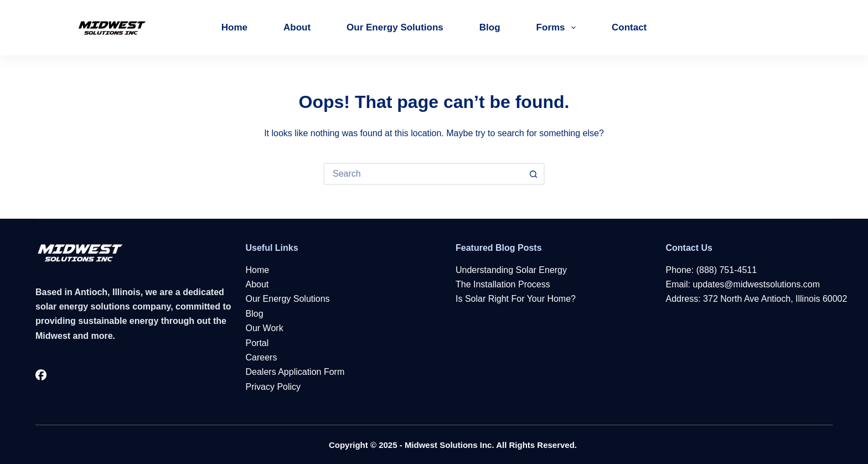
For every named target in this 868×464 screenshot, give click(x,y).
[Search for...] (423, 174)
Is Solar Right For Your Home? (516, 299)
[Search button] (534, 174)
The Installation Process (503, 284)
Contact (629, 27)
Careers (262, 357)
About (297, 27)
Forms (558, 28)
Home (234, 27)
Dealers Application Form (295, 372)
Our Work (265, 328)
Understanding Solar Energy (511, 270)
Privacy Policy (273, 387)
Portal (257, 343)
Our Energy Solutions (395, 27)
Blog (490, 27)
